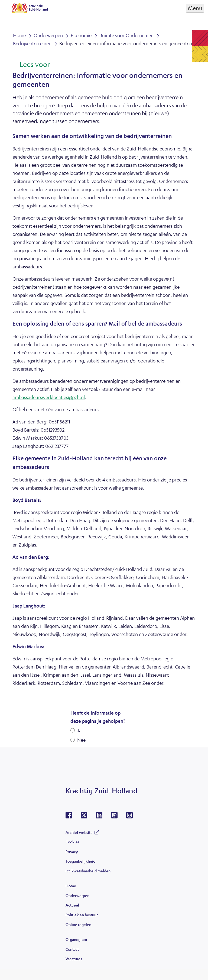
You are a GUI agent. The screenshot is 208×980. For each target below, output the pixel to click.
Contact (72, 949)
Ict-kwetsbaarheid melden (88, 871)
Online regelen (78, 924)
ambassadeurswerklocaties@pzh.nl (49, 397)
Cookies (72, 842)
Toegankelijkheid (80, 861)
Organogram (76, 939)
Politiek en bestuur (82, 915)
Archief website (79, 832)
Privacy (72, 852)
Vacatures (74, 959)
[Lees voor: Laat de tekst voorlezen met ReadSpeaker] (31, 65)
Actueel (72, 905)
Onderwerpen (77, 895)
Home (71, 886)
